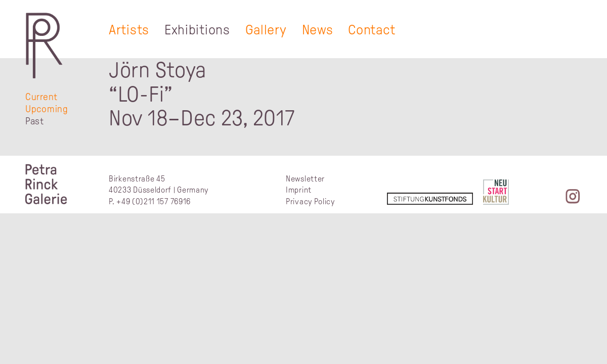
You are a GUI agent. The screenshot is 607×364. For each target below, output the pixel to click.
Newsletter (305, 179)
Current (41, 97)
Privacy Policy (310, 201)
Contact (372, 30)
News (318, 30)
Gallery (266, 30)
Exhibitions (197, 30)
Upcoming (47, 109)
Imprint (299, 190)
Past (35, 121)
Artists (129, 30)
